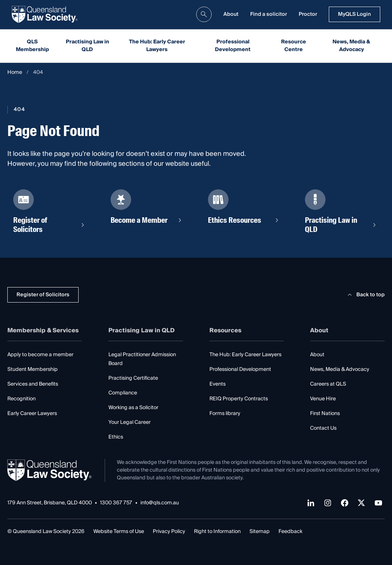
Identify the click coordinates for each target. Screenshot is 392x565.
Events (217, 384)
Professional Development (233, 46)
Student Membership (33, 369)
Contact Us (323, 428)
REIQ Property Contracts (239, 399)
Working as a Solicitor (133, 408)
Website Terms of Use (119, 532)
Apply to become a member (40, 355)
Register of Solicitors (43, 295)
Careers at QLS (328, 384)
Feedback (290, 532)
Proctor (308, 14)
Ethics (116, 437)
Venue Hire (323, 399)
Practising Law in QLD (87, 46)
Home (15, 73)
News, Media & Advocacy (351, 46)
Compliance (123, 393)
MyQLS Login (355, 14)
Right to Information (217, 532)
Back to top (365, 295)
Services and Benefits (33, 384)
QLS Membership (32, 46)
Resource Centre (294, 46)
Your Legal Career (130, 422)
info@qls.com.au (160, 503)
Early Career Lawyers (32, 414)
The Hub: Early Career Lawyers (157, 46)
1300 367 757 (116, 503)
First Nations (325, 414)
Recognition (21, 399)
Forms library (225, 414)
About (231, 14)
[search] (204, 14)
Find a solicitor (269, 14)
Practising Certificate (133, 378)
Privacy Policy (169, 532)
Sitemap (260, 532)
